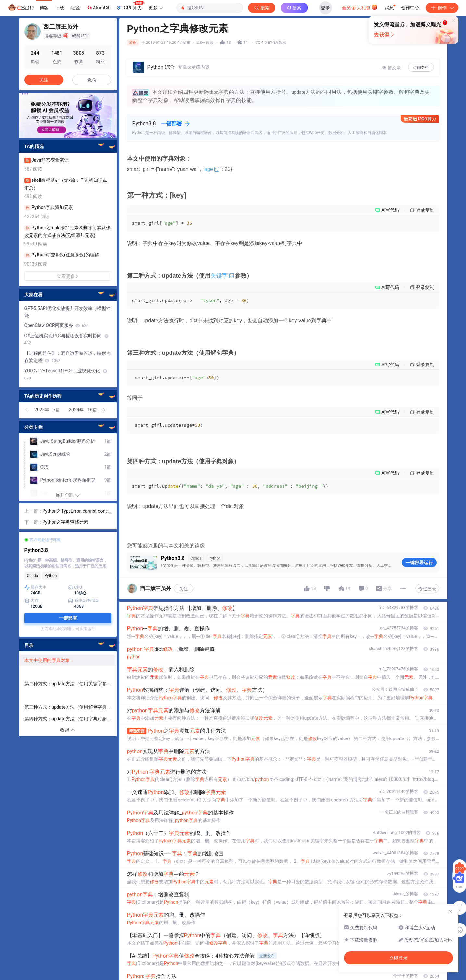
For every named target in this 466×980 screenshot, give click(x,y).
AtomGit (98, 7)
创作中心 (410, 8)
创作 (442, 8)
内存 (31, 601)
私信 (92, 80)
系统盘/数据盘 (84, 601)
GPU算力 (130, 6)
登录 (325, 8)
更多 (156, 8)
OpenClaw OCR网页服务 (57, 325)
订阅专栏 (421, 68)
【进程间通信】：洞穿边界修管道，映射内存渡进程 (68, 357)
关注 (183, 589)
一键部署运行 (419, 563)
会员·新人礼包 (360, 7)
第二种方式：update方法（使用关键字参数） (70, 684)
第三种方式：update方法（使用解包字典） (68, 707)
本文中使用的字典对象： (49, 660)
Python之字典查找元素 (66, 522)
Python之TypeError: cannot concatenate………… (76, 511)
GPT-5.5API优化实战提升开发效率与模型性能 (68, 312)
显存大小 (35, 588)
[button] (27, 410)
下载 (60, 8)
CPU (75, 588)
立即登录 (277, 62)
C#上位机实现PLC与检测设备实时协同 (67, 339)
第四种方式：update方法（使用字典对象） (69, 719)
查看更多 (68, 276)
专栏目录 (427, 589)
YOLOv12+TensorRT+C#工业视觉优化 (66, 374)
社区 (75, 8)
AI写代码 (390, 210)
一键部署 (171, 124)
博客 (44, 8)
